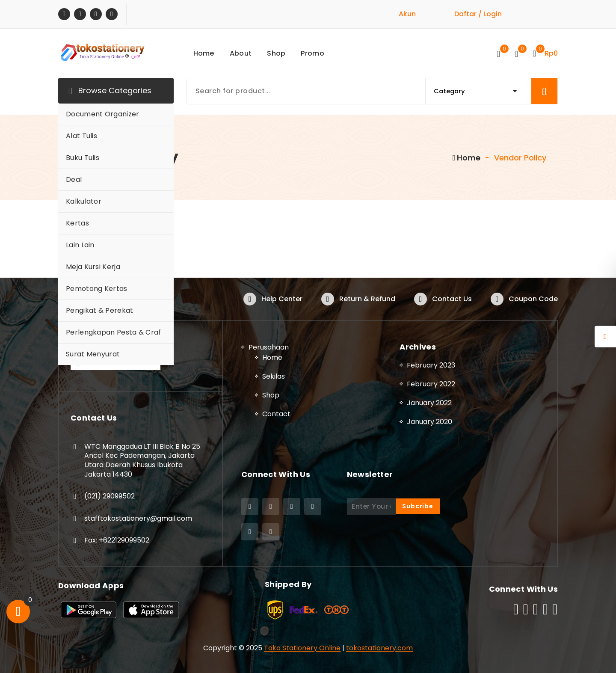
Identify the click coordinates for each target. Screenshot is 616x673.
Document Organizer (102, 114)
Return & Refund (367, 299)
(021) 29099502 (110, 496)
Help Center (282, 299)
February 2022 (431, 384)
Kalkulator (84, 201)
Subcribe (418, 506)
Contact (276, 414)
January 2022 (429, 403)
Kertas (77, 223)
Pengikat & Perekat (99, 310)
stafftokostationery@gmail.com (138, 518)
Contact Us (452, 299)
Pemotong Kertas (97, 289)
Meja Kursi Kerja (93, 267)
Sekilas (274, 376)
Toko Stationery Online (302, 648)
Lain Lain (80, 245)
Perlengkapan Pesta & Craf (114, 332)
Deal (74, 179)
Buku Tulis (83, 158)
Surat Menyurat (93, 354)
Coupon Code (533, 299)
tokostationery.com (379, 648)
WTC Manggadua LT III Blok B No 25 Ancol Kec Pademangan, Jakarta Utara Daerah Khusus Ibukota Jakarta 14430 (142, 460)
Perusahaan (269, 347)
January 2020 (429, 422)
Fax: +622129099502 (117, 540)
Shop (271, 395)
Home (467, 158)
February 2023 (431, 365)
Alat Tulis (81, 136)
